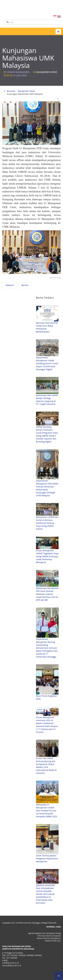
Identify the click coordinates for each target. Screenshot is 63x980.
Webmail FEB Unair (53, 941)
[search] (33, 22)
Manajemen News (47, 72)
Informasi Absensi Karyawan (49, 936)
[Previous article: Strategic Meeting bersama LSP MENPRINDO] (10, 285)
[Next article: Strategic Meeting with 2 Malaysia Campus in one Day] (25, 285)
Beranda (11, 91)
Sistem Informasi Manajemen (49, 938)
